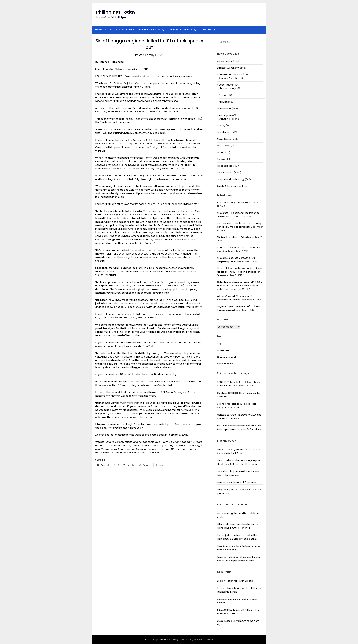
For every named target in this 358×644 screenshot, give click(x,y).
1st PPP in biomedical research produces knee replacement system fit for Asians (239, 427)
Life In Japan (224, 115)
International (210, 30)
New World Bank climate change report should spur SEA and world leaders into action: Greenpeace (239, 462)
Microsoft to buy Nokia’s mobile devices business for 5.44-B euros (239, 451)
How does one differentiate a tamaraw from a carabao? (239, 548)
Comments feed (226, 357)
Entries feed (224, 350)
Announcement (226, 61)
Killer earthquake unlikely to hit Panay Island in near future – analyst (237, 526)
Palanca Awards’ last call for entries (237, 482)
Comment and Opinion (230, 74)
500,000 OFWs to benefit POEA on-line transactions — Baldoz (238, 612)
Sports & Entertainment (230, 186)
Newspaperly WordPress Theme (196, 639)
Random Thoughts (229, 78)
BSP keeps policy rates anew (233, 203)
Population (224, 102)
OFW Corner (224, 146)
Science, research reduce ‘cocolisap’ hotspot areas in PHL (237, 406)
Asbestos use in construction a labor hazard (237, 601)
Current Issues (225, 85)
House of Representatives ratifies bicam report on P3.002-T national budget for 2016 (239, 272)
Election (223, 95)
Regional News (125, 30)
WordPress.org (225, 364)
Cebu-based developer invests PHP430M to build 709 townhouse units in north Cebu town (240, 286)
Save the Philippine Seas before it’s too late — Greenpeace (239, 473)
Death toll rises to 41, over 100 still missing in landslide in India (240, 590)
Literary (221, 126)
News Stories (103, 30)
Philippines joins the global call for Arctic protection (239, 491)
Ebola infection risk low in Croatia (235, 581)
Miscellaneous (225, 132)
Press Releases (225, 166)
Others (221, 152)
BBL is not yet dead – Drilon (232, 237)
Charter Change (228, 88)
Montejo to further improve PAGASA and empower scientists (239, 416)
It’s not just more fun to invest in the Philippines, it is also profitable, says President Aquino (237, 537)
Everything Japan (228, 119)
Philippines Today (116, 12)
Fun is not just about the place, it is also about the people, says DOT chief (239, 559)
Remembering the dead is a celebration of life (239, 515)
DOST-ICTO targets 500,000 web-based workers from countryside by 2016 (239, 384)
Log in (220, 344)
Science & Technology (183, 30)
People (221, 159)
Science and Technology (231, 179)
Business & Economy (152, 30)
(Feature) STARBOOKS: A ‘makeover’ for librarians (239, 395)
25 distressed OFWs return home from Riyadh (238, 623)
